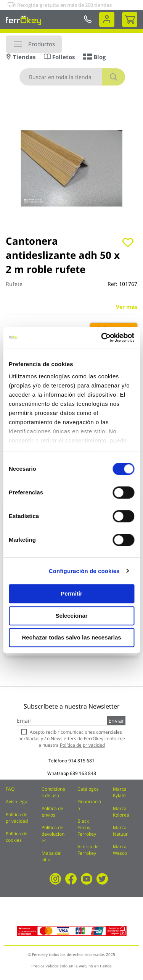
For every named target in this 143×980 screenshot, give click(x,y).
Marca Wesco (120, 850)
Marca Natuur (120, 831)
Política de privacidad (17, 818)
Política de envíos (52, 812)
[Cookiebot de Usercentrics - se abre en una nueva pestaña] (102, 337)
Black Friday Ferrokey (87, 827)
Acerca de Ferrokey (88, 850)
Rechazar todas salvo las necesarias (71, 637)
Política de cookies (17, 837)
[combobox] (72, 77)
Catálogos (88, 789)
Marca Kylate (120, 792)
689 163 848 (83, 773)
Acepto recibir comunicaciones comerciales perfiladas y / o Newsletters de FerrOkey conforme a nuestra (72, 739)
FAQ (10, 789)
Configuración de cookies (84, 571)
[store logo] (23, 20)
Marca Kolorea (121, 812)
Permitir (71, 593)
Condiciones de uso (53, 792)
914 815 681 (81, 761)
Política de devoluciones (53, 834)
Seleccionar (71, 616)
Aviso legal (17, 802)
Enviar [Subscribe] (116, 721)
